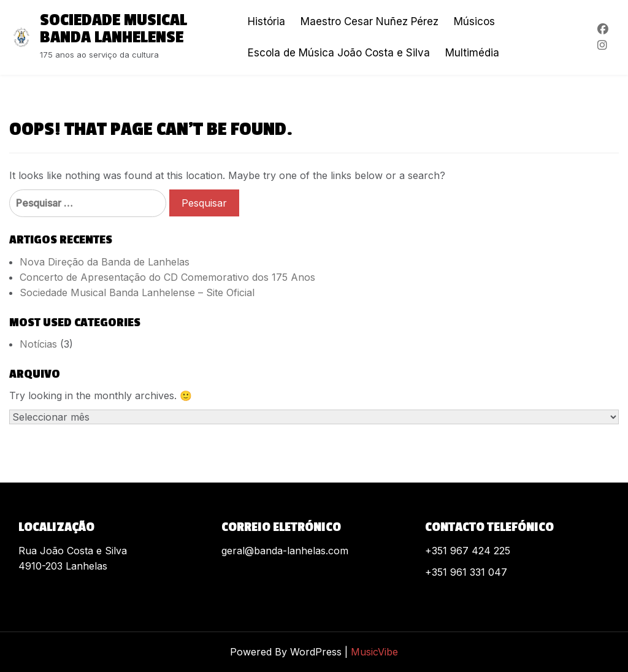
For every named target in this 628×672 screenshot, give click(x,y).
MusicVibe (374, 652)
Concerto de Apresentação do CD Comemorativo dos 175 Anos (167, 277)
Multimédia (472, 53)
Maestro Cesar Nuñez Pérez (370, 21)
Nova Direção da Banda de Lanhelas (105, 262)
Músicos (474, 21)
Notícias (38, 344)
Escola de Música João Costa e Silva (339, 53)
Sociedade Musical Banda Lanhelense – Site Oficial (137, 292)
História (266, 21)
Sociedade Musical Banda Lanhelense (113, 29)
